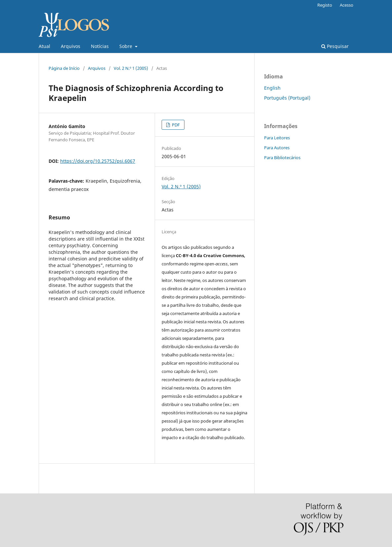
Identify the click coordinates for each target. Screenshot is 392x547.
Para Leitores (277, 138)
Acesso (347, 5)
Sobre (126, 46)
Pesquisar (335, 46)
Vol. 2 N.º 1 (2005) (131, 68)
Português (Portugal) (287, 98)
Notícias (100, 46)
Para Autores (277, 148)
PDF (175, 125)
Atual (44, 46)
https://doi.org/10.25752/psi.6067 (98, 161)
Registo (325, 5)
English (272, 88)
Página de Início (64, 68)
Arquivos (71, 46)
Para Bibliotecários (282, 158)
